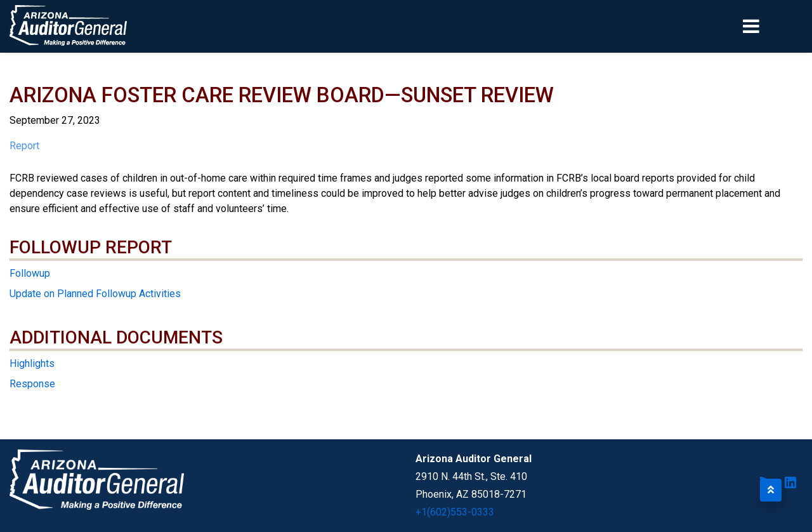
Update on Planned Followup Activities (95, 294)
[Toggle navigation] (773, 26)
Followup (30, 273)
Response (32, 384)
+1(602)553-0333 (455, 512)
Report (24, 146)
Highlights (32, 363)
